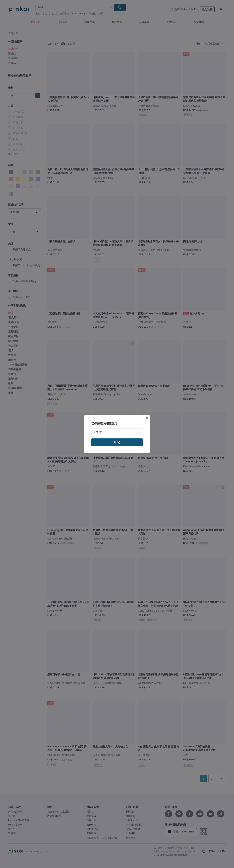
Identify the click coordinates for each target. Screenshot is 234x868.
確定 (117, 442)
